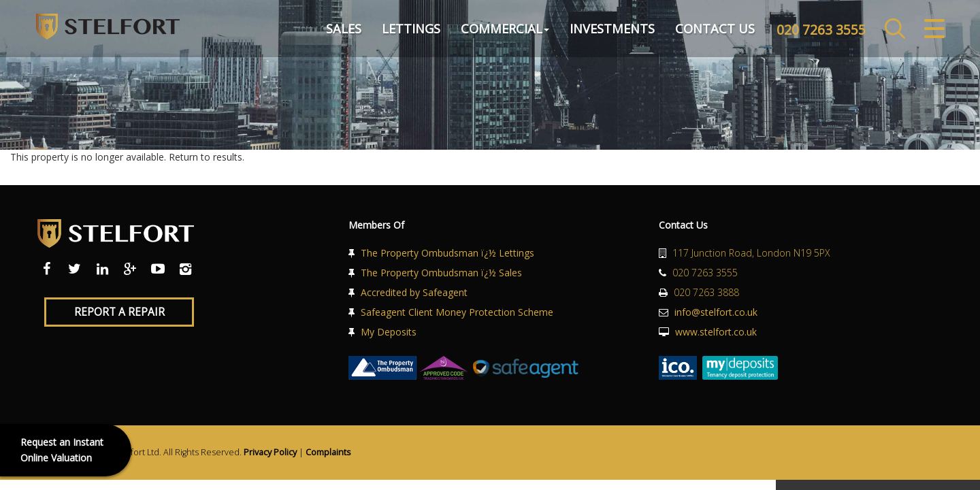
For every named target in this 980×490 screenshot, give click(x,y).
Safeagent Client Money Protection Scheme (457, 312)
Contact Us (710, 30)
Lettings (406, 30)
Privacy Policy (270, 452)
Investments (607, 30)
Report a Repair (119, 312)
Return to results (206, 157)
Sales (339, 30)
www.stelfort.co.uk (716, 332)
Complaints (328, 452)
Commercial (500, 30)
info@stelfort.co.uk (716, 312)
